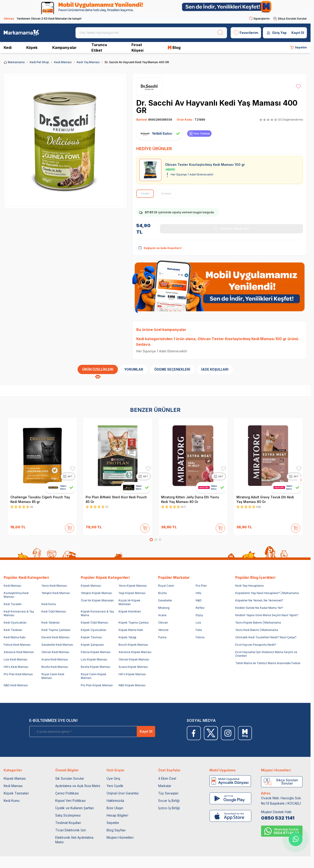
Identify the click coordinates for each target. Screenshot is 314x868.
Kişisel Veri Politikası (70, 801)
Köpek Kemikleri (130, 611)
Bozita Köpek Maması (96, 667)
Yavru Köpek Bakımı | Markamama (258, 623)
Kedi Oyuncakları (15, 623)
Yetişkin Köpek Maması (96, 593)
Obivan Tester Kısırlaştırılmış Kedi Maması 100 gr (242, 339)
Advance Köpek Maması (135, 652)
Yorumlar (134, 369)
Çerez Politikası (67, 793)
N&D (199, 600)
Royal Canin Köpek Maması (94, 676)
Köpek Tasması (91, 637)
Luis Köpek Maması (94, 659)
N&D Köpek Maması (132, 685)
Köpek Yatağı (127, 637)
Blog (174, 48)
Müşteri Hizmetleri (120, 837)
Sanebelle (165, 600)
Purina (162, 637)
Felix (199, 630)
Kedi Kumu (49, 604)
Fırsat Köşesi (137, 48)
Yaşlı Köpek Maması (132, 593)
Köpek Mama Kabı (131, 630)
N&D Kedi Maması (16, 685)
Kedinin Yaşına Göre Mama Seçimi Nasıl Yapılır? (267, 615)
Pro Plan (201, 586)
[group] (65, 141)
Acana (162, 615)
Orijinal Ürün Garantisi (123, 793)
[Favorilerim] (246, 33)
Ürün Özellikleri (98, 369)
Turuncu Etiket (99, 48)
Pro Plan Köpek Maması (97, 685)
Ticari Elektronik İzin (71, 830)
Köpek (32, 48)
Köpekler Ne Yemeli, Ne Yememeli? (259, 600)
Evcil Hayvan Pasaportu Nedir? (256, 645)
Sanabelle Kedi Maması (57, 645)
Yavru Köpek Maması (133, 586)
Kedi (8, 48)
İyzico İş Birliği (169, 808)
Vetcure (163, 630)
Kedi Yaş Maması (88, 62)
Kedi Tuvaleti (13, 604)
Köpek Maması (91, 586)
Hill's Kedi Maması (16, 667)
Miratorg (164, 608)
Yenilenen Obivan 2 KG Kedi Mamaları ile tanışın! (43, 19)
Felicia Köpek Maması (96, 652)
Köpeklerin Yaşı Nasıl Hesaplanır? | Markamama (267, 593)
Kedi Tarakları (13, 630)
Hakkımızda (115, 801)
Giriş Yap (279, 33)
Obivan (163, 623)
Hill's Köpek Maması (132, 674)
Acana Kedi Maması (55, 659)
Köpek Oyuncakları (94, 630)
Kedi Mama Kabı (15, 637)
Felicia (200, 637)
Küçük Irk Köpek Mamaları (129, 602)
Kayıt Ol (298, 33)
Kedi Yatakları (51, 623)
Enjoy (199, 615)
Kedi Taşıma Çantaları (56, 630)
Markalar (165, 786)
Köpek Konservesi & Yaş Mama (97, 613)
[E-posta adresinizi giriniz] (84, 731)
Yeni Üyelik (115, 786)
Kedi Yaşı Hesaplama (249, 586)
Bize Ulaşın (115, 808)
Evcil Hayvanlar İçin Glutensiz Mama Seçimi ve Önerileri (266, 654)
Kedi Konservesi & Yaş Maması (19, 613)
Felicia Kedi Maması (17, 645)
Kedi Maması (63, 62)
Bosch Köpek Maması (133, 645)
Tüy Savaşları (168, 793)
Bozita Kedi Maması (55, 667)
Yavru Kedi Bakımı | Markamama (257, 630)
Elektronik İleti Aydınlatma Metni (74, 840)
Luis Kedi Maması (16, 659)
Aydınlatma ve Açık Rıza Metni (78, 786)
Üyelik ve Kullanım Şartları (75, 808)
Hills (199, 593)
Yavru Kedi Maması (54, 586)
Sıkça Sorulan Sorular (290, 19)
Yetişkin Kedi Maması (56, 593)
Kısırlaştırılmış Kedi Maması (16, 595)
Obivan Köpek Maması (134, 659)
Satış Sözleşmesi (68, 815)
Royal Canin (166, 586)
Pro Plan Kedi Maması (18, 674)
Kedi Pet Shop (39, 62)
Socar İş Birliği (169, 801)
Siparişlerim (259, 19)
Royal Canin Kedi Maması (53, 676)
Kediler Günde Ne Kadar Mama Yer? (259, 608)
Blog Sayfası (116, 830)
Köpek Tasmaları (16, 793)
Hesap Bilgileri (117, 815)
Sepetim (113, 823)
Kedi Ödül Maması (54, 611)
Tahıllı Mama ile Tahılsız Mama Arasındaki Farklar (268, 663)
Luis (198, 623)
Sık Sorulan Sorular (70, 778)
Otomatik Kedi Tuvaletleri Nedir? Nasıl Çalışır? (266, 637)
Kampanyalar (64, 48)
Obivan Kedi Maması (55, 652)
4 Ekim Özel (167, 778)
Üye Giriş (113, 778)
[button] (151, 540)
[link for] (155, 7)
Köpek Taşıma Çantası (134, 623)
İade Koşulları (215, 369)
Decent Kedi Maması (55, 637)
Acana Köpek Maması (133, 667)
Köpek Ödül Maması (94, 623)
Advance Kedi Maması (19, 652)
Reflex (200, 608)
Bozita (162, 593)
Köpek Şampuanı (92, 645)
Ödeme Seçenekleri (172, 369)
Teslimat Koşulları (68, 823)
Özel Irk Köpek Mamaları (97, 600)
